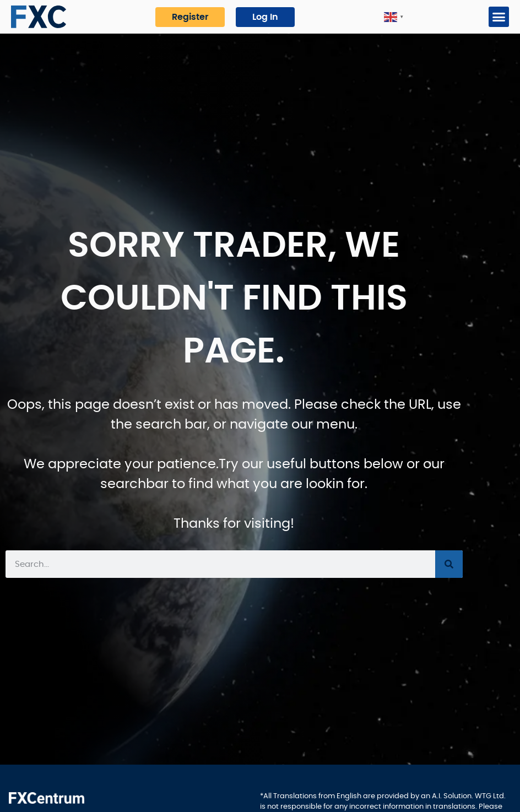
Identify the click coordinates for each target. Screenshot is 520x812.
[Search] (449, 564)
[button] (499, 17)
